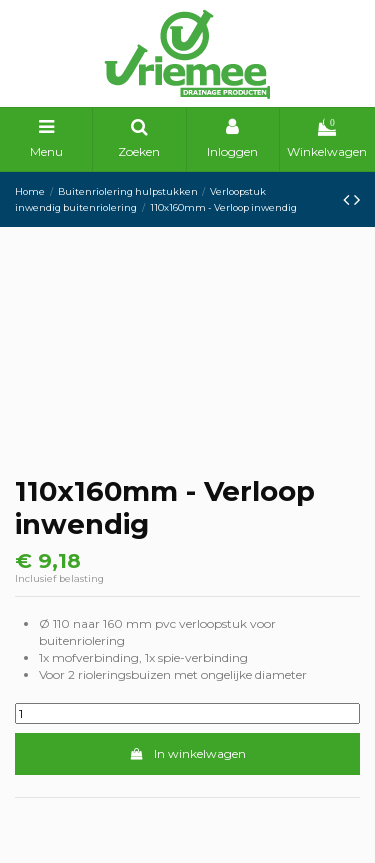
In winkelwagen (187, 753)
